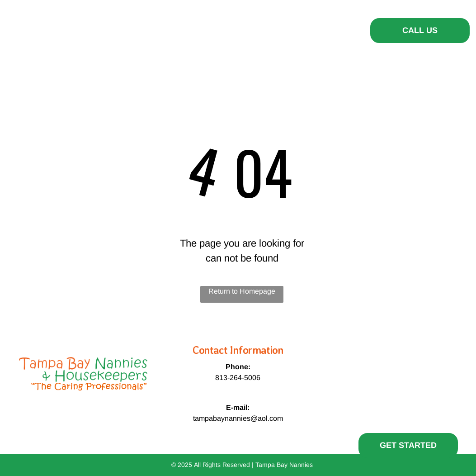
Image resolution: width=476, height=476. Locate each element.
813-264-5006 (238, 378)
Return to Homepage (242, 291)
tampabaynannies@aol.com (238, 418)
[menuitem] (146, 29)
